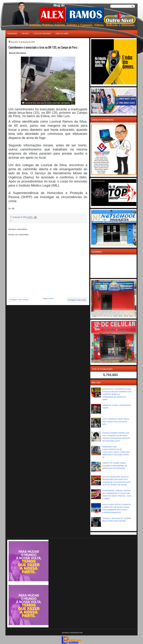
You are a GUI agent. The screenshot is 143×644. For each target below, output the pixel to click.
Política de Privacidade (42, 34)
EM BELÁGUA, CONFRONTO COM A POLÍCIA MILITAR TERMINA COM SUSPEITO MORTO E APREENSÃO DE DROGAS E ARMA (117, 394)
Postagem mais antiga (77, 300)
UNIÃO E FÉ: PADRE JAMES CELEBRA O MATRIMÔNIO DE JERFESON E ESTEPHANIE (115, 466)
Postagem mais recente (19, 300)
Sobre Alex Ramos (62, 34)
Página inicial (12, 34)
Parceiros (25, 34)
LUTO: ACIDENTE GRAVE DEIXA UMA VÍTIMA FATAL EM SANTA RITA (116, 422)
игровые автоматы (18, 1)
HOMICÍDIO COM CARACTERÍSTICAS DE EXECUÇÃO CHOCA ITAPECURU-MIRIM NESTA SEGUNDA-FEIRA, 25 (116, 452)
